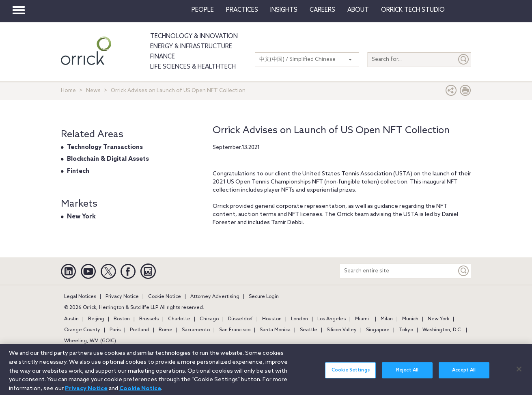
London (299, 319)
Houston (272, 319)
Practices (242, 10)
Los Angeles (332, 319)
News (93, 91)
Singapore (378, 330)
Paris (115, 330)
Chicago (209, 319)
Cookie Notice (165, 297)
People (203, 10)
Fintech (78, 171)
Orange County (82, 330)
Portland (140, 330)
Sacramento (196, 330)
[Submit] (464, 59)
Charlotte (179, 319)
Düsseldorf (240, 319)
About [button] (358, 10)
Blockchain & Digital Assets (108, 159)
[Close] (519, 373)
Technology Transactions (105, 147)
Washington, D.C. (442, 330)
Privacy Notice (122, 297)
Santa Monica (275, 330)
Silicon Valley (342, 330)
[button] (451, 92)
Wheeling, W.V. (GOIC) (90, 341)
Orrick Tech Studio (413, 10)
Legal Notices (80, 297)
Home (68, 91)
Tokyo (406, 330)
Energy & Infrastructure (191, 47)
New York (81, 217)
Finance (163, 57)
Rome (166, 330)
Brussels (149, 319)
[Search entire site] (398, 271)
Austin (71, 319)
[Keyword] (464, 271)
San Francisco (235, 330)
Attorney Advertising (215, 297)
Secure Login (264, 297)
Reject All (407, 374)
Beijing (96, 319)
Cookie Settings (351, 374)
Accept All (464, 374)
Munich (410, 319)
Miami (362, 319)
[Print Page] (465, 92)
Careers (322, 10)
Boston (122, 319)
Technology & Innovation (194, 37)
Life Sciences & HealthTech (193, 67)
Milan (387, 319)
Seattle (309, 330)
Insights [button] (284, 10)
